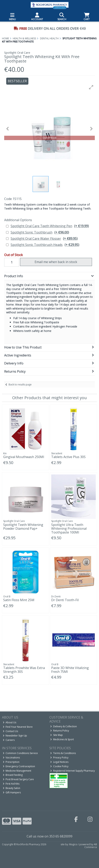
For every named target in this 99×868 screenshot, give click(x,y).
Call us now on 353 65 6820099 (49, 836)
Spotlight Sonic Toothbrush (40, 232)
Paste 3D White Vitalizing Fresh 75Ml (70, 670)
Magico (73, 844)
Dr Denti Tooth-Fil (65, 600)
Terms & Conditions (63, 753)
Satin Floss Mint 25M (19, 600)
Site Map (56, 735)
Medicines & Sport (62, 739)
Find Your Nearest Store (18, 727)
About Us (10, 722)
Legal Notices (59, 762)
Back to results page (20, 385)
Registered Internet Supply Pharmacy (72, 771)
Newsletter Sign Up (15, 736)
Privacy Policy (59, 758)
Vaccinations (11, 758)
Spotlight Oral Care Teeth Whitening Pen (50, 226)
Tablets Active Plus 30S (68, 457)
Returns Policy (60, 731)
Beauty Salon (12, 788)
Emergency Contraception (19, 766)
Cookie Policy (59, 766)
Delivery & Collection (63, 726)
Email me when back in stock (56, 262)
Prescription (11, 762)
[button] (91, 87)
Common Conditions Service (20, 753)
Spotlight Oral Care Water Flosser (44, 239)
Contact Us (10, 731)
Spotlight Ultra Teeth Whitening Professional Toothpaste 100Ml (69, 529)
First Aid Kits (11, 784)
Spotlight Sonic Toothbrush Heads (45, 245)
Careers (9, 740)
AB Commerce (91, 846)
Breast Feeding (13, 775)
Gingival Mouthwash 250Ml (24, 457)
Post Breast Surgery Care (18, 779)
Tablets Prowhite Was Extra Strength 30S (24, 670)
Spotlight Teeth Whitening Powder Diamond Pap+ (23, 527)
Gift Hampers (12, 792)
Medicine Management (17, 771)
